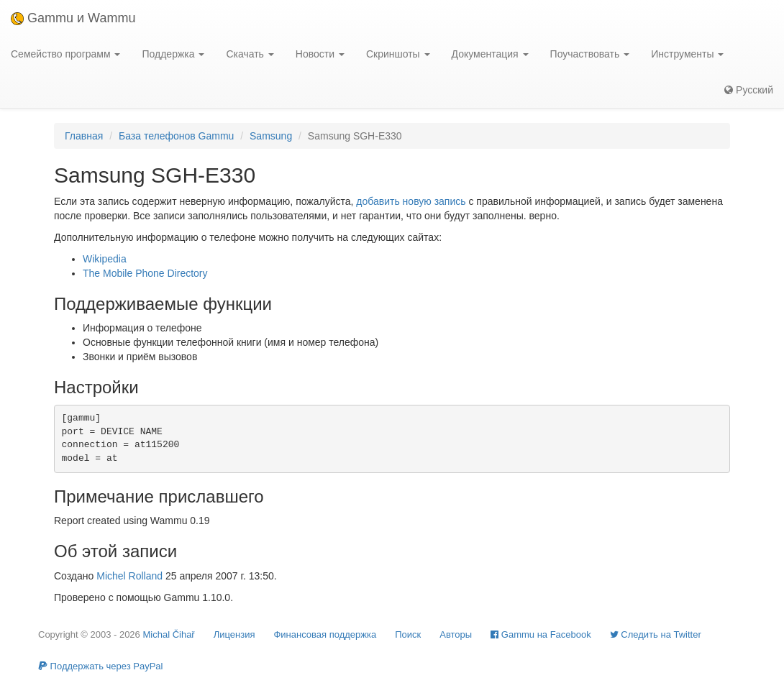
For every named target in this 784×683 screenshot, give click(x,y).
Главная (84, 136)
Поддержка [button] (173, 54)
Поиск (408, 634)
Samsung (271, 136)
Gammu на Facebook (541, 634)
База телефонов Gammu (176, 136)
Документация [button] (490, 54)
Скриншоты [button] (398, 54)
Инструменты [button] (687, 54)
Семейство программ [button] (65, 54)
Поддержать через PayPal (100, 666)
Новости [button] (320, 54)
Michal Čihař (168, 634)
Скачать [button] (250, 54)
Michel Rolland (129, 576)
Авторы (456, 634)
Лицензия (234, 634)
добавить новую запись (411, 201)
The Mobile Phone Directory (145, 273)
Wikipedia (105, 259)
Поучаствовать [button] (590, 54)
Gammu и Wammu (73, 18)
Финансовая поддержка (325, 634)
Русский (749, 90)
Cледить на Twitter (656, 634)
